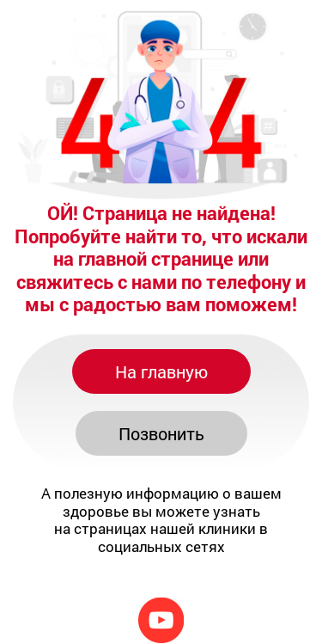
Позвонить (161, 433)
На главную (161, 371)
